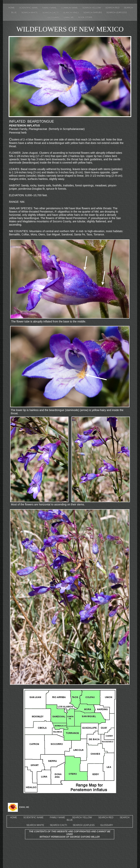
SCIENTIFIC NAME (33, 817)
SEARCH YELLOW (82, 817)
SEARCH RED (106, 817)
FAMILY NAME (58, 817)
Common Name (70, 7)
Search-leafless (117, 12)
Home (12, 7)
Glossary (54, 17)
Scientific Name (29, 7)
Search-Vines (71, 12)
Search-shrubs (93, 12)
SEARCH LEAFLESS (84, 825)
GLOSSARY (107, 825)
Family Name (50, 7)
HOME (13, 817)
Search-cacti (51, 12)
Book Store (85, 17)
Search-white (30, 12)
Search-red (113, 7)
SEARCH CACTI (58, 825)
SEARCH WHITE (35, 825)
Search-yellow (92, 7)
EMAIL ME (69, 17)
